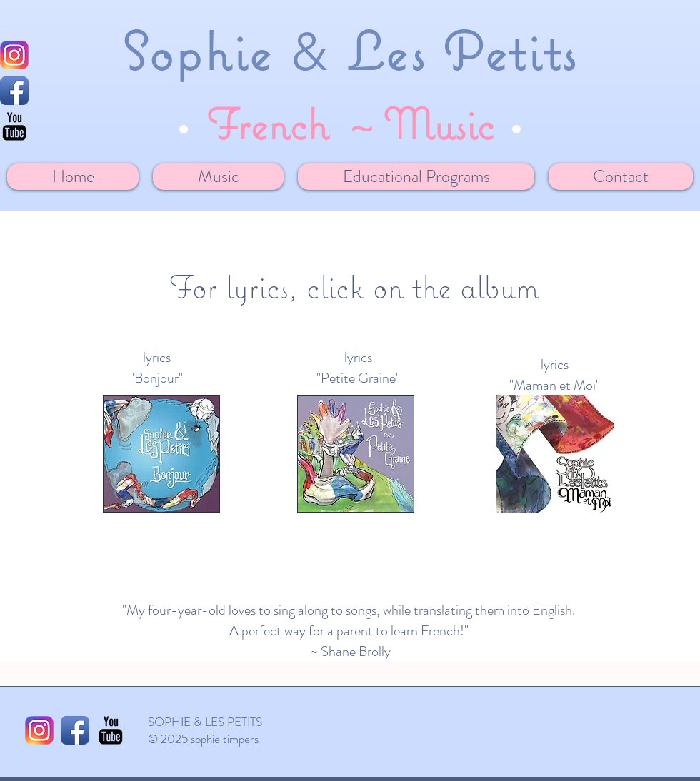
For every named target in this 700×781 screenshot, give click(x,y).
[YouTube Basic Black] (111, 730)
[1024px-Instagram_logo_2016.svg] (14, 55)
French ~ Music (350, 124)
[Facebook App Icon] (14, 91)
